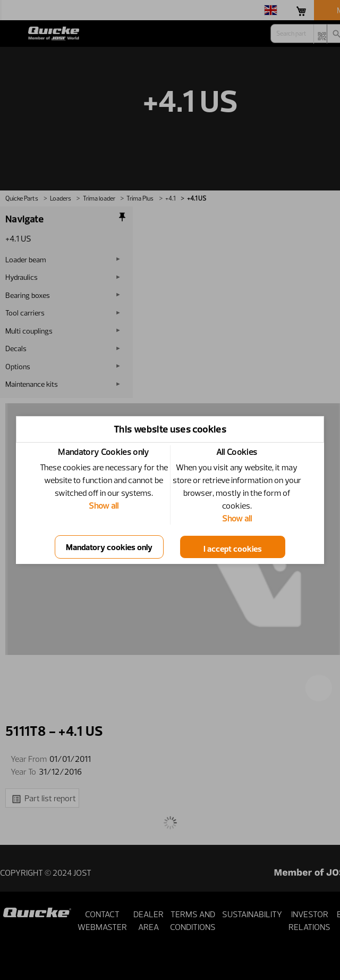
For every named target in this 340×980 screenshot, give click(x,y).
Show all (104, 505)
